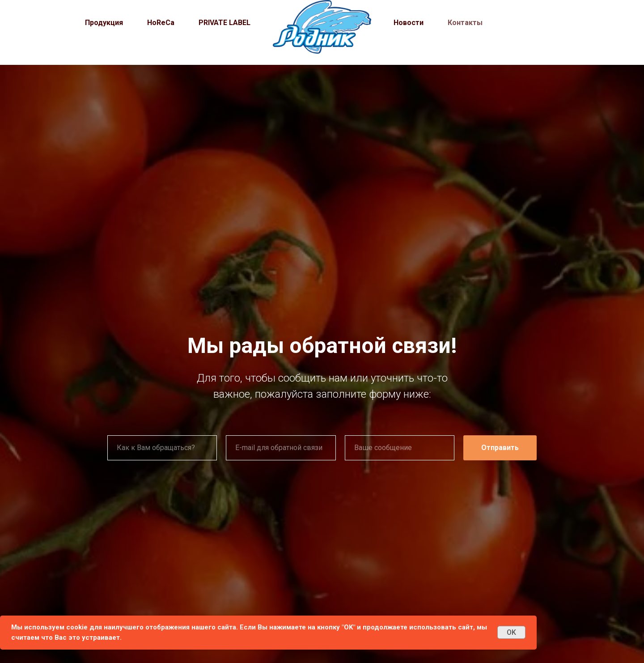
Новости (409, 23)
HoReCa (161, 23)
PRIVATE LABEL (225, 23)
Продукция (104, 23)
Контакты (465, 23)
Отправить (500, 448)
